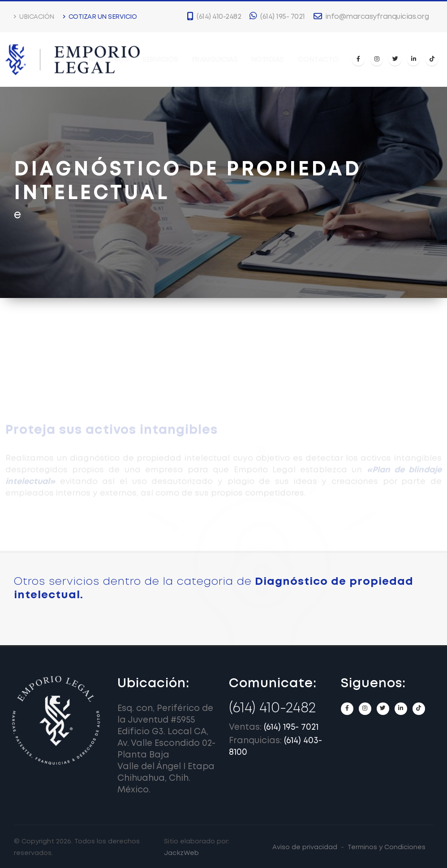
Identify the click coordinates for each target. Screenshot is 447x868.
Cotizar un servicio (100, 17)
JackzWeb (181, 853)
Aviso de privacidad (305, 847)
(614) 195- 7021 (291, 727)
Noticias (268, 60)
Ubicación (34, 17)
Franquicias (215, 60)
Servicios (160, 60)
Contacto (318, 60)
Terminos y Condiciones (387, 847)
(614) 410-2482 (272, 708)
